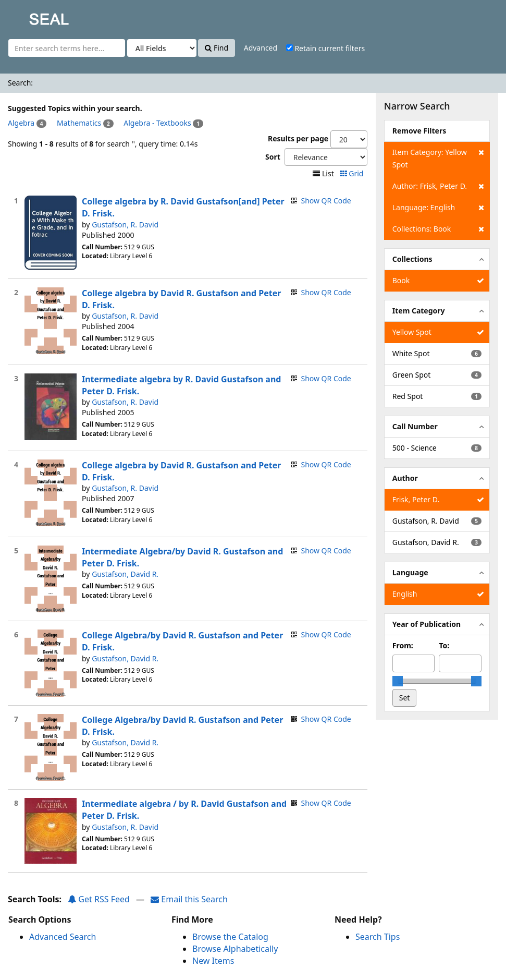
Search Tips (378, 937)
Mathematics (79, 123)
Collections (412, 259)
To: (444, 645)
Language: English (438, 208)
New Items (213, 961)
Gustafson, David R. (125, 574)
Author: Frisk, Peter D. (438, 186)
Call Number (415, 426)
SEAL (28, 16)
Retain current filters (325, 48)
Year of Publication (427, 624)
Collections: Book (438, 229)
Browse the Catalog (230, 937)
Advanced (261, 48)
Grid (353, 173)
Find (217, 48)
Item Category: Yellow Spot (438, 158)
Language (410, 572)
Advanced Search (63, 937)
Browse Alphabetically (235, 949)
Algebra (21, 123)
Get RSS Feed (99, 899)
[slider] (398, 681)
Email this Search (189, 899)
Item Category (419, 311)
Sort (273, 157)
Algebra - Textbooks (157, 123)
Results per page (298, 138)
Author (405, 478)
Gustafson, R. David (125, 225)
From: (403, 645)
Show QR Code (326, 201)
